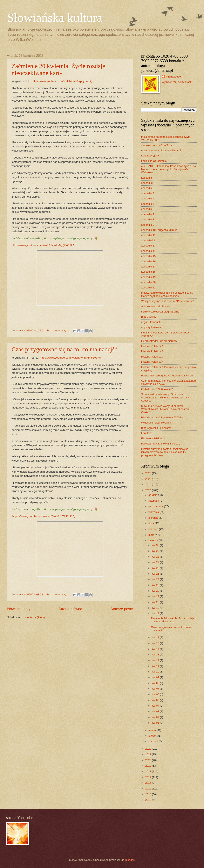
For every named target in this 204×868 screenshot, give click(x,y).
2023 (149, 490)
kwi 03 (156, 711)
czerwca (154, 529)
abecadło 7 (148, 214)
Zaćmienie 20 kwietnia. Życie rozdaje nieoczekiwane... (173, 620)
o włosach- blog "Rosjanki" (157, 423)
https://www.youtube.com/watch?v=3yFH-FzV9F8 (70, 358)
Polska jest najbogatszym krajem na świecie (167, 376)
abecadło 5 (148, 204)
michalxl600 (173, 77)
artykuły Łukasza (151, 327)
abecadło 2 (148, 188)
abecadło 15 (148, 256)
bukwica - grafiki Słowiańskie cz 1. (161, 444)
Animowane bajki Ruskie (156, 306)
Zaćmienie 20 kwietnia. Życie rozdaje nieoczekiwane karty (58, 69)
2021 (149, 754)
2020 (149, 760)
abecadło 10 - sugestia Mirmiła (159, 230)
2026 (149, 473)
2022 (149, 749)
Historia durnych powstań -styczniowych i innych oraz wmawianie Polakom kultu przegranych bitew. (165, 452)
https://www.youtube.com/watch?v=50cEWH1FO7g (44, 516)
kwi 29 (156, 551)
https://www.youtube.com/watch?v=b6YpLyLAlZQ (62, 81)
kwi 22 (156, 591)
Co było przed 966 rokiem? (157, 389)
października (156, 506)
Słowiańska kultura (55, 18)
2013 (149, 800)
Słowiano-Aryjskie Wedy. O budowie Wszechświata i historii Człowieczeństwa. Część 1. (165, 397)
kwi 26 (156, 568)
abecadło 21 (148, 288)
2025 (149, 479)
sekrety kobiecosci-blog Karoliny (160, 312)
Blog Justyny (149, 317)
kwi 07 (156, 689)
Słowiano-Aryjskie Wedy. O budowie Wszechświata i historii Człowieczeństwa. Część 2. (165, 409)
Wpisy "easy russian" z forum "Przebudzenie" (168, 301)
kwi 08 (156, 683)
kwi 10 (156, 672)
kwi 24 (156, 579)
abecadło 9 (148, 225)
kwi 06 (156, 694)
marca (152, 730)
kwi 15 (156, 643)
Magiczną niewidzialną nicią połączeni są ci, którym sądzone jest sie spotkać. (167, 294)
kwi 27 (156, 562)
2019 (149, 766)
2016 (149, 783)
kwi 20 (156, 602)
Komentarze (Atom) (33, 617)
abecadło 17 (148, 267)
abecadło (147, 178)
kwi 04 (156, 706)
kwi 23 (156, 585)
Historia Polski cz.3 (152, 357)
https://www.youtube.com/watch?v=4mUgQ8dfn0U (43, 245)
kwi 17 (156, 637)
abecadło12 (148, 240)
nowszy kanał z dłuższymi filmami (161, 150)
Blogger (130, 860)
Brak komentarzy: (57, 330)
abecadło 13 (148, 246)
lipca (151, 523)
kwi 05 (156, 700)
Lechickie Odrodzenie (154, 161)
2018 (149, 771)
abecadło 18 (148, 272)
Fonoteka (147, 433)
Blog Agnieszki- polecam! (156, 428)
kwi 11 (156, 666)
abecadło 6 (148, 209)
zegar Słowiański (151, 322)
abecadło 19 (148, 277)
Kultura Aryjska (150, 156)
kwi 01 (156, 723)
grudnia (153, 495)
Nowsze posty (19, 609)
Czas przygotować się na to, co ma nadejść (64, 349)
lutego (152, 736)
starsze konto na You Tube (157, 145)
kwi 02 (156, 717)
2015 (149, 789)
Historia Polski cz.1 (152, 346)
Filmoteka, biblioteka (153, 438)
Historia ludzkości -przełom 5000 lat (162, 417)
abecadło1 (147, 183)
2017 (149, 777)
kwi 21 (156, 596)
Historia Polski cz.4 (152, 362)
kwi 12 (156, 660)
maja (152, 535)
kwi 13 (156, 654)
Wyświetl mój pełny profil (176, 82)
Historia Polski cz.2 (152, 351)
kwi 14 (156, 649)
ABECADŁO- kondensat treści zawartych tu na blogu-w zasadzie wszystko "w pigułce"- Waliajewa (168, 169)
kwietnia (154, 540)
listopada (154, 501)
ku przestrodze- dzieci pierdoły (159, 341)
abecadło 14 (148, 251)
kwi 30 (156, 545)
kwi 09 (156, 677)
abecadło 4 (148, 198)
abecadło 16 (148, 261)
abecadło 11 (148, 235)
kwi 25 (156, 574)
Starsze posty (122, 609)
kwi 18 (156, 613)
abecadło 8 (148, 219)
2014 (149, 794)
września (154, 512)
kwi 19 (156, 608)
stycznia (154, 741)
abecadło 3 (148, 193)
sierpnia (153, 518)
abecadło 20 (148, 282)
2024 (149, 484)
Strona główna (70, 609)
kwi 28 (156, 557)
